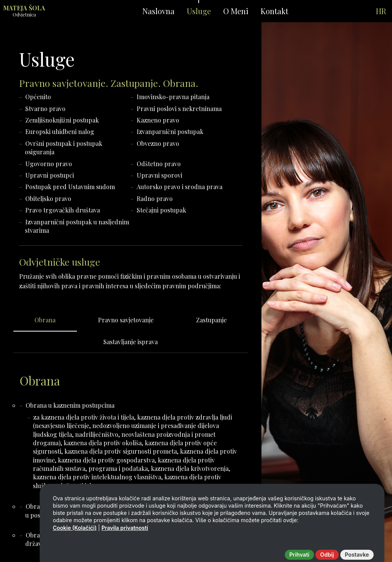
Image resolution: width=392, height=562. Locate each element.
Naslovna (158, 11)
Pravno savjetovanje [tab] (126, 320)
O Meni (236, 11)
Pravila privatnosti (125, 544)
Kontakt (274, 11)
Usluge (199, 11)
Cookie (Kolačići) (75, 544)
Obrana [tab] (45, 320)
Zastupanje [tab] (211, 320)
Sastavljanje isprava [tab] (131, 342)
